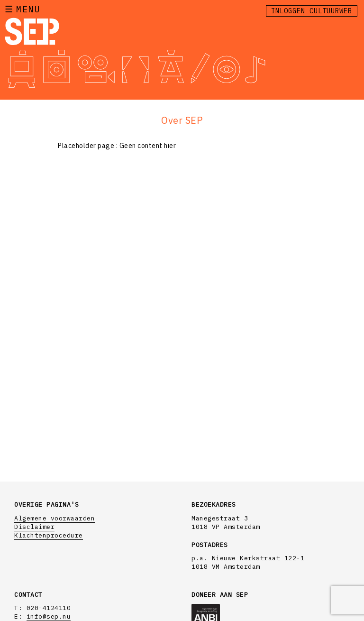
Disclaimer (34, 527)
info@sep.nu (49, 616)
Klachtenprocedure (49, 535)
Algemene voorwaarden (55, 518)
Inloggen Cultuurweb (312, 11)
